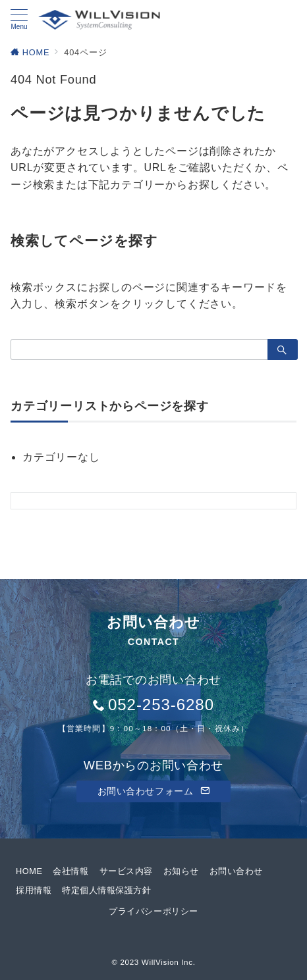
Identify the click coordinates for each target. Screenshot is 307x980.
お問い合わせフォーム (154, 791)
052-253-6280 (161, 705)
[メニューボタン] (19, 20)
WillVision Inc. (169, 962)
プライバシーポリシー (153, 911)
